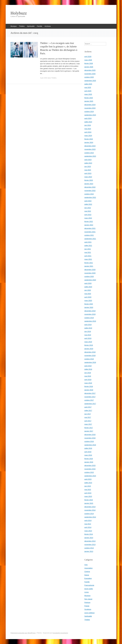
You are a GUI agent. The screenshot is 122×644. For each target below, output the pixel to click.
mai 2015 (88, 490)
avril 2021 (88, 256)
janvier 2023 (89, 184)
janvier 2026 (89, 67)
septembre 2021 (90, 239)
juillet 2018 (88, 369)
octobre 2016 (89, 441)
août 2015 (88, 479)
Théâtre (22, 26)
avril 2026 (88, 57)
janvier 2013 (89, 551)
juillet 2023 (88, 163)
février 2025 (89, 98)
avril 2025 (88, 91)
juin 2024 (88, 125)
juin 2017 (88, 414)
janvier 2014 (89, 538)
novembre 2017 (90, 397)
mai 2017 (88, 417)
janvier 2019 (89, 349)
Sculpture (88, 609)
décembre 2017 (90, 393)
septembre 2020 (90, 280)
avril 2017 (88, 421)
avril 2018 (88, 380)
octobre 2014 (89, 514)
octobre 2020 (89, 276)
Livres (87, 592)
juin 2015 (88, 486)
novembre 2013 (90, 545)
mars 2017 (88, 424)
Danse (87, 575)
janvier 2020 (89, 307)
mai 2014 (88, 524)
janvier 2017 (89, 431)
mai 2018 (88, 376)
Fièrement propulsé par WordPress (23, 633)
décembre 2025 (90, 70)
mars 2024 (88, 136)
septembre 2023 (90, 156)
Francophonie (89, 585)
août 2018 (88, 366)
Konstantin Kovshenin (60, 633)
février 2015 (89, 500)
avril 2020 (88, 297)
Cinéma (87, 572)
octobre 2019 (89, 318)
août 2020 (88, 283)
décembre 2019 (90, 311)
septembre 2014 (90, 517)
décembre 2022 (90, 187)
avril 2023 (88, 173)
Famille (40, 26)
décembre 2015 (90, 465)
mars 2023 (88, 177)
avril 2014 (88, 527)
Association (89, 568)
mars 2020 (88, 301)
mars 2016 (88, 455)
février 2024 (89, 139)
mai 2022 (88, 211)
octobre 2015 (89, 472)
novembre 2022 (90, 191)
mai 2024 (88, 129)
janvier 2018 (89, 390)
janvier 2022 (89, 225)
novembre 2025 (90, 74)
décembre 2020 (90, 270)
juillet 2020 (88, 287)
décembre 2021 (90, 228)
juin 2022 (88, 208)
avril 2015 (88, 493)
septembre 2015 (90, 476)
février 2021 (89, 263)
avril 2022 (88, 215)
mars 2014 (88, 531)
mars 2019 (88, 342)
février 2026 (89, 63)
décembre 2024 (90, 105)
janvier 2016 (89, 462)
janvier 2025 (89, 101)
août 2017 (88, 407)
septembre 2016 (90, 445)
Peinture (87, 602)
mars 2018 (88, 383)
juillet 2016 (88, 448)
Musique (14, 26)
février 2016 (89, 459)
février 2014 (89, 534)
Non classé (88, 599)
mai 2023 (88, 170)
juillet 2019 (88, 328)
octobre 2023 (89, 153)
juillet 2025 (88, 84)
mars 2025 (88, 94)
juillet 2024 (88, 122)
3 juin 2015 (44, 78)
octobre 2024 (89, 112)
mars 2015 (88, 496)
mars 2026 (88, 60)
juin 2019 (88, 331)
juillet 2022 (88, 204)
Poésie (87, 606)
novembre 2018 (90, 356)
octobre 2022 (89, 194)
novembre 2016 (90, 438)
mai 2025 (88, 87)
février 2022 (89, 221)
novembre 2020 (90, 273)
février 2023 (89, 180)
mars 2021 (88, 259)
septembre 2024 (90, 115)
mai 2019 (88, 335)
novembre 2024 (90, 108)
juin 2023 (88, 166)
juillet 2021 (88, 246)
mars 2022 (88, 218)
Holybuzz (19, 13)
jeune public (89, 589)
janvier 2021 (89, 266)
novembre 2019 (90, 314)
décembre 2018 (90, 352)
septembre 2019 (90, 321)
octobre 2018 (89, 359)
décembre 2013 (90, 541)
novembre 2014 (90, 510)
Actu (86, 565)
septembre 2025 (90, 81)
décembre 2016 (90, 435)
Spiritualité (31, 26)
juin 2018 (88, 373)
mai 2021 (88, 252)
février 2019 (89, 345)
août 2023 (88, 160)
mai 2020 (88, 294)
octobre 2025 (89, 77)
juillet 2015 (88, 483)
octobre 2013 (89, 548)
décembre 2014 (90, 507)
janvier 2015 (89, 503)
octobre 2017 (89, 400)
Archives (48, 26)
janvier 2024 (89, 142)
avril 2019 (88, 338)
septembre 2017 (90, 404)
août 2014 (88, 520)
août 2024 (88, 118)
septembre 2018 (90, 362)
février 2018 (89, 386)
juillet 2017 (88, 410)
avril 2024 (88, 132)
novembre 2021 (90, 232)
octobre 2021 (89, 235)
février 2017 (89, 428)
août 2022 (88, 201)
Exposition (88, 578)
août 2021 (88, 242)
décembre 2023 (90, 146)
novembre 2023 (90, 149)
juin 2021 (88, 249)
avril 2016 (88, 452)
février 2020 (89, 304)
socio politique (89, 613)
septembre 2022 (90, 197)
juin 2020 (88, 290)
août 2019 (88, 325)
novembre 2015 (90, 469)
